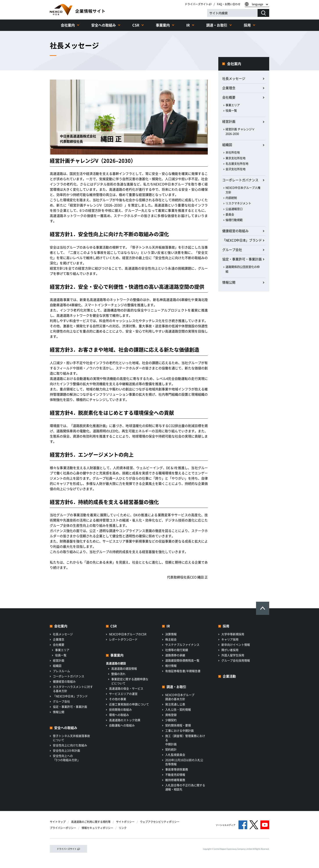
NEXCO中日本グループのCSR (128, 634)
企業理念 (229, 88)
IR (188, 25)
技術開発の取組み (120, 709)
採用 (247, 25)
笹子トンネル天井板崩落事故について (71, 738)
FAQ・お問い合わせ (229, 4)
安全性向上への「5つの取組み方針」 (66, 758)
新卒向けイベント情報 (236, 645)
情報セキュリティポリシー (97, 828)
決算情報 (171, 634)
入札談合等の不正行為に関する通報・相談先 (185, 787)
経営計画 (229, 121)
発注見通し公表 (175, 704)
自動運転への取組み (122, 725)
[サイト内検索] (232, 13)
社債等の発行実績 (177, 650)
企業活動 (229, 676)
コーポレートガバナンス (240, 180)
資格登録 (171, 715)
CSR (136, 25)
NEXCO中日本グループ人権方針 (243, 190)
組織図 (227, 145)
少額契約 (171, 720)
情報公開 (229, 282)
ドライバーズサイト (198, 4)
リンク (123, 828)
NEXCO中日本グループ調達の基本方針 (180, 697)
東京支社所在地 (236, 158)
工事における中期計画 (179, 730)
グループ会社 (232, 250)
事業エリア (233, 105)
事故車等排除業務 (177, 769)
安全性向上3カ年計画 (66, 750)
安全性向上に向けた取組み (70, 745)
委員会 (230, 214)
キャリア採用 (230, 639)
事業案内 (163, 25)
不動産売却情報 (175, 775)
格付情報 (171, 666)
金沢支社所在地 (236, 169)
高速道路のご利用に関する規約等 (91, 822)
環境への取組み (119, 715)
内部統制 (231, 198)
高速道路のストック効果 (125, 720)
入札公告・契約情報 (178, 709)
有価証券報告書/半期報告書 (183, 671)
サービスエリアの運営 (123, 694)
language (258, 4)
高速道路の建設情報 (124, 668)
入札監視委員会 (175, 755)
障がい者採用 (230, 650)
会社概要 (229, 97)
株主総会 (171, 639)
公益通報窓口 (234, 209)
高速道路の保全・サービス (126, 688)
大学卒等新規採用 (233, 634)
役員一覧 (231, 110)
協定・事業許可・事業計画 (242, 259)
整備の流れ (118, 674)
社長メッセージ (234, 78)
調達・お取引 (217, 25)
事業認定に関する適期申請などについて (130, 681)
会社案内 (68, 25)
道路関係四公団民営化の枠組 (243, 269)
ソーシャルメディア (226, 825)
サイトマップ (58, 822)
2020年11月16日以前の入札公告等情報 (184, 762)
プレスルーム (61, 671)
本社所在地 (233, 152)
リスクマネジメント (238, 203)
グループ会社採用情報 (236, 660)
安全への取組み (104, 25)
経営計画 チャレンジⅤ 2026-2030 (240, 131)
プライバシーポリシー (63, 828)
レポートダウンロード (123, 639)
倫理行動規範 (234, 220)
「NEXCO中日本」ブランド (242, 240)
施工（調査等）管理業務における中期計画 (185, 740)
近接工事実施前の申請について (129, 704)
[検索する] (263, 13)
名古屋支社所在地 (237, 163)
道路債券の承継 (175, 655)
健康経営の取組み (235, 231)
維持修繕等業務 (175, 780)
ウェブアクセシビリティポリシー (160, 822)
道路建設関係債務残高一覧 (182, 660)
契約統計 (171, 749)
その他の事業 (118, 699)
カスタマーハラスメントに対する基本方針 (73, 689)
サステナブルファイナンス (182, 645)
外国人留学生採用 (233, 655)
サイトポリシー (125, 822)
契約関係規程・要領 (178, 725)
